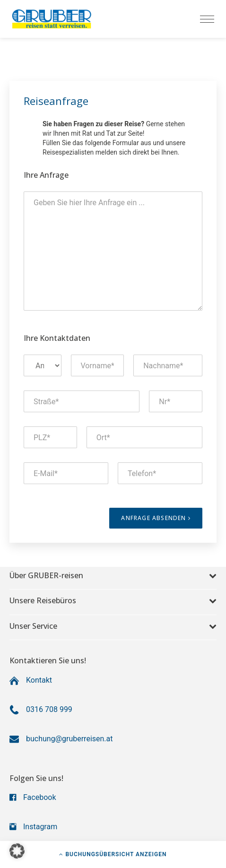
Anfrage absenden (156, 518)
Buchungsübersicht (113, 854)
